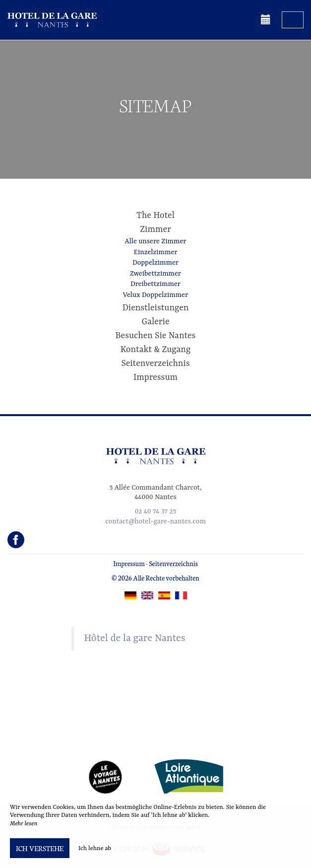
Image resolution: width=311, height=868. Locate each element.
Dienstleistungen (156, 308)
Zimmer (155, 229)
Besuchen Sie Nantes (156, 336)
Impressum (155, 377)
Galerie (156, 322)
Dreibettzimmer (155, 284)
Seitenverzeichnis (155, 363)
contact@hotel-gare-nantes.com (155, 521)
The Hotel (155, 216)
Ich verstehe (40, 848)
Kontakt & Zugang (155, 350)
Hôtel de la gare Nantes (135, 639)
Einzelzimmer (155, 252)
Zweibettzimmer (155, 274)
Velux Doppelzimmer (155, 295)
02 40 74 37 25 (155, 511)
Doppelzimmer (155, 263)
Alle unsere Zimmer (156, 241)
